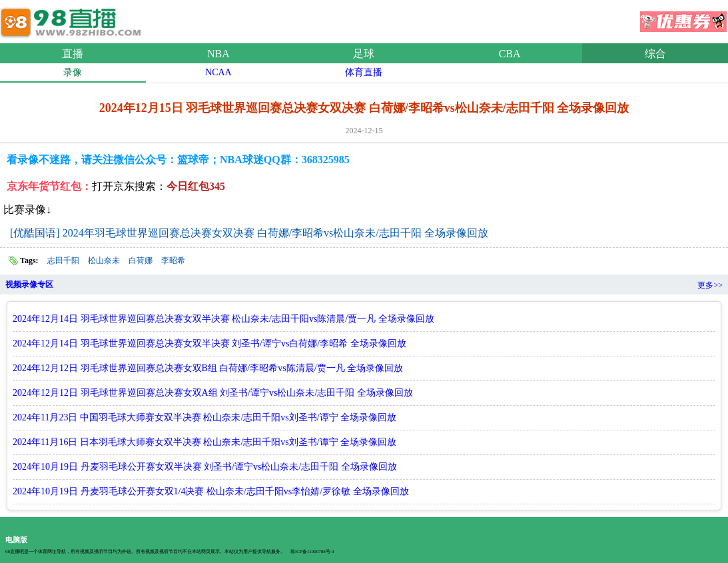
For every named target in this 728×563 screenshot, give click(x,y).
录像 (73, 72)
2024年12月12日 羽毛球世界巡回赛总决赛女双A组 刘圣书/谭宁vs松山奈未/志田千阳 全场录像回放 (213, 393)
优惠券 (683, 17)
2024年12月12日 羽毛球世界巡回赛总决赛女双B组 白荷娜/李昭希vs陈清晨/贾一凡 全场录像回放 (208, 368)
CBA (510, 54)
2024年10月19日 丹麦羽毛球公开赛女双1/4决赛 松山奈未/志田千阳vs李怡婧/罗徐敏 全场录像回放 (211, 491)
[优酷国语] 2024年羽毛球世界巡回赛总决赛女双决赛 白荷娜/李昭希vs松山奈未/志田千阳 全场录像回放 (249, 233)
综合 (655, 54)
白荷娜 (141, 261)
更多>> (710, 285)
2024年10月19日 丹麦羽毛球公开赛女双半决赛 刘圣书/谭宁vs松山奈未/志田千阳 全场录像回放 (205, 467)
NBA (218, 54)
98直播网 (73, 19)
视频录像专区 (29, 284)
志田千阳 (63, 261)
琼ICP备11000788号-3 (312, 552)
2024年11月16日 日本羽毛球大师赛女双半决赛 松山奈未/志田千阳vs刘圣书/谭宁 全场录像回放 (204, 442)
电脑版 (16, 540)
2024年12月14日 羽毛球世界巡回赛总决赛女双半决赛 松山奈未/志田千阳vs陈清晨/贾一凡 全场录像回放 (223, 319)
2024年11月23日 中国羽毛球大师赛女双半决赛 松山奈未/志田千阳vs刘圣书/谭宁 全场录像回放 (204, 417)
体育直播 (364, 72)
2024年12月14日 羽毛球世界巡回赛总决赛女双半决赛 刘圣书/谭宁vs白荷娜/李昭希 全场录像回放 (209, 343)
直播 (73, 54)
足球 (364, 54)
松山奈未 (104, 261)
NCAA (218, 72)
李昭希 (173, 261)
